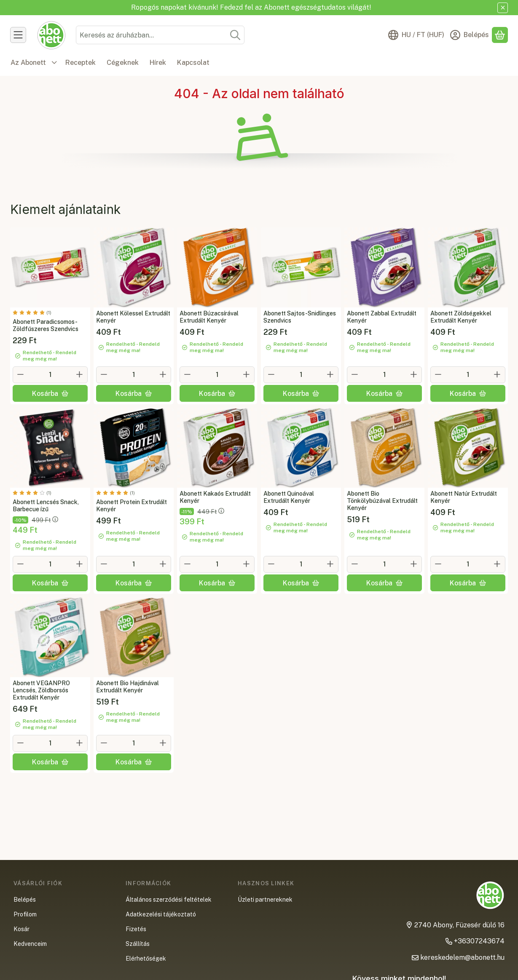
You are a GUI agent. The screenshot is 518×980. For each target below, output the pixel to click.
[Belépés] (470, 35)
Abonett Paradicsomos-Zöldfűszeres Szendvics (46, 325)
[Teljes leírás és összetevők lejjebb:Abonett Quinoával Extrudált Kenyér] (301, 448)
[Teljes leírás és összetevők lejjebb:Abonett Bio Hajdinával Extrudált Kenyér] (134, 637)
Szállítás (138, 944)
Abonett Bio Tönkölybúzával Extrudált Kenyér (382, 501)
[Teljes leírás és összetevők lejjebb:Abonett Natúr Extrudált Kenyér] (468, 448)
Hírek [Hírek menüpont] (158, 63)
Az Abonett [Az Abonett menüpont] (28, 63)
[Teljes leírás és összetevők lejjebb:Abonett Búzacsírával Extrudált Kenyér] (217, 267)
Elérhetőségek (146, 959)
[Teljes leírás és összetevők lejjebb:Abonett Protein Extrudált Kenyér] (134, 448)
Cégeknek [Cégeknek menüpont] (123, 63)
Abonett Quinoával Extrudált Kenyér (289, 497)
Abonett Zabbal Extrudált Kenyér (382, 317)
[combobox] (160, 35)
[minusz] (21, 374)
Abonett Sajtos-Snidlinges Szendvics (300, 317)
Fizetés (136, 929)
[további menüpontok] (54, 63)
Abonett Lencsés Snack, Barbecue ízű (46, 506)
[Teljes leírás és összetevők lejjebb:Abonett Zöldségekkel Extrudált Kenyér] (468, 267)
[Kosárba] (50, 393)
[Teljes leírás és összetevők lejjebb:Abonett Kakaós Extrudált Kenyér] (217, 448)
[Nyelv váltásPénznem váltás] (416, 35)
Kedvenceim (30, 944)
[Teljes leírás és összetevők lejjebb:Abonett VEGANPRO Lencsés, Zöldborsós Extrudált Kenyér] (50, 637)
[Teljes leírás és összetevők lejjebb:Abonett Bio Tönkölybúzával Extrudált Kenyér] (384, 448)
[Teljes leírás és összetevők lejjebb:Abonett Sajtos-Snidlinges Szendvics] (301, 267)
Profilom (25, 914)
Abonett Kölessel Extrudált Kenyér (133, 317)
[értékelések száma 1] (32, 312)
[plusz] (80, 374)
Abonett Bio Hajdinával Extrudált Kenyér (127, 687)
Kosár (21, 929)
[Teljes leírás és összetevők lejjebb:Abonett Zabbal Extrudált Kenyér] (384, 267)
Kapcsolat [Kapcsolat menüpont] (193, 63)
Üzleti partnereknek (265, 900)
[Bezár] (503, 8)
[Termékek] (18, 35)
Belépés (25, 900)
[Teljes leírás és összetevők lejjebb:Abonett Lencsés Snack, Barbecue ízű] (50, 448)
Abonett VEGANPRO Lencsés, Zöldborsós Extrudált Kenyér (41, 690)
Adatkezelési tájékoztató (161, 914)
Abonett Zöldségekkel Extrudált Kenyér (461, 317)
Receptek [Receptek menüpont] (81, 63)
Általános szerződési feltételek (169, 900)
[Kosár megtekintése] (500, 35)
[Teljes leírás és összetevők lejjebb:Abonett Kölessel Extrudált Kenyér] (134, 267)
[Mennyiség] (50, 375)
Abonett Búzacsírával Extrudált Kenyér (209, 317)
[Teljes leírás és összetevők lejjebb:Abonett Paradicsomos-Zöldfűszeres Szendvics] (50, 267)
